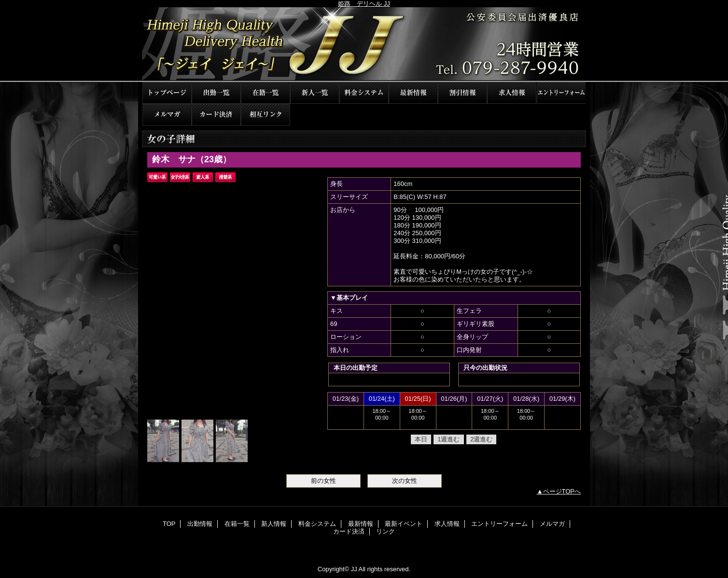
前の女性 (323, 481)
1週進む (448, 439)
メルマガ (167, 115)
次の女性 (405, 481)
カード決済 (216, 115)
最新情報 (413, 93)
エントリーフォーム (561, 93)
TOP (167, 93)
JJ (364, 45)
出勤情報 (216, 93)
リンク (266, 115)
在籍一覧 (266, 93)
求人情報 (512, 93)
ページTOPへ (562, 491)
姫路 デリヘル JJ (364, 4)
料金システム (364, 93)
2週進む (481, 439)
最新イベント (462, 93)
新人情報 (315, 93)
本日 (421, 439)
